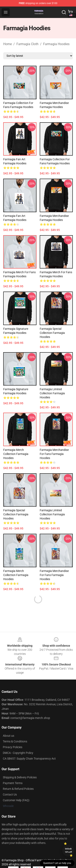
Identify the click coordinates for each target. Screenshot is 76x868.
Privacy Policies (13, 747)
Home (7, 44)
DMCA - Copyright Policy (18, 753)
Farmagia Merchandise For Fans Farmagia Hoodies (54, 454)
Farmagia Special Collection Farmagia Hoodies (52, 333)
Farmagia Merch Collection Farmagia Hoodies (16, 454)
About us (9, 736)
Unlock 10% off (68, 850)
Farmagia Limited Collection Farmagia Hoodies (52, 393)
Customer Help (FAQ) (16, 800)
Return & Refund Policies (18, 789)
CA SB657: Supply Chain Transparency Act (29, 759)
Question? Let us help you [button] (57, 863)
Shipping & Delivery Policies (20, 777)
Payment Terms (13, 783)
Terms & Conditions (15, 741)
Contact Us (10, 794)
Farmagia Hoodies (56, 44)
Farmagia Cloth (27, 44)
